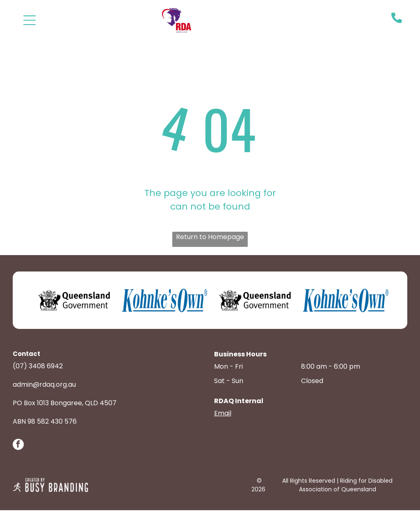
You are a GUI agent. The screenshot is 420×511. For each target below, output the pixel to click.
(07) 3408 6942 (38, 367)
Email (223, 414)
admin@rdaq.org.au (44, 385)
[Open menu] (30, 20)
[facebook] (18, 446)
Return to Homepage (210, 238)
